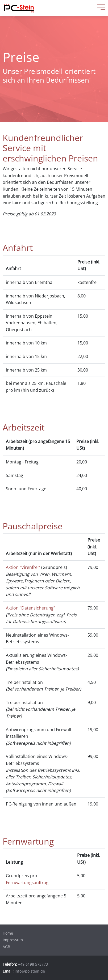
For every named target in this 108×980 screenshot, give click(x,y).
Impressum (13, 940)
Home (8, 933)
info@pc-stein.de (30, 971)
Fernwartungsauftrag (27, 883)
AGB (6, 947)
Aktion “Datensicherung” (30, 608)
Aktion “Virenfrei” (23, 567)
